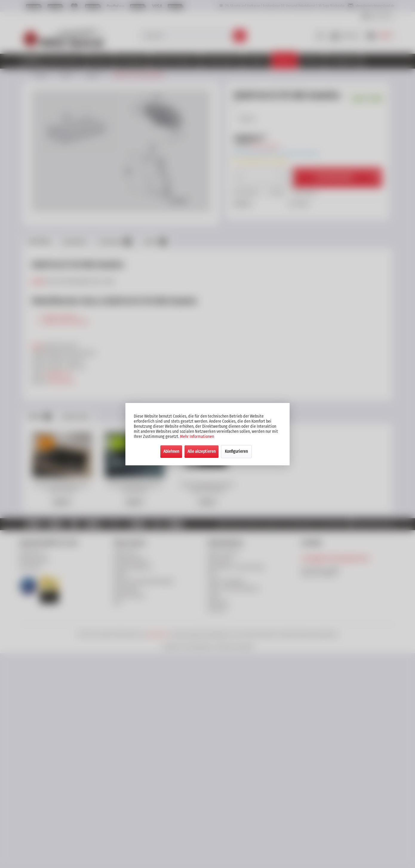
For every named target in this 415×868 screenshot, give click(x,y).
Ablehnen (171, 451)
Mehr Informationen (197, 437)
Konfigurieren (236, 451)
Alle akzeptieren (202, 451)
